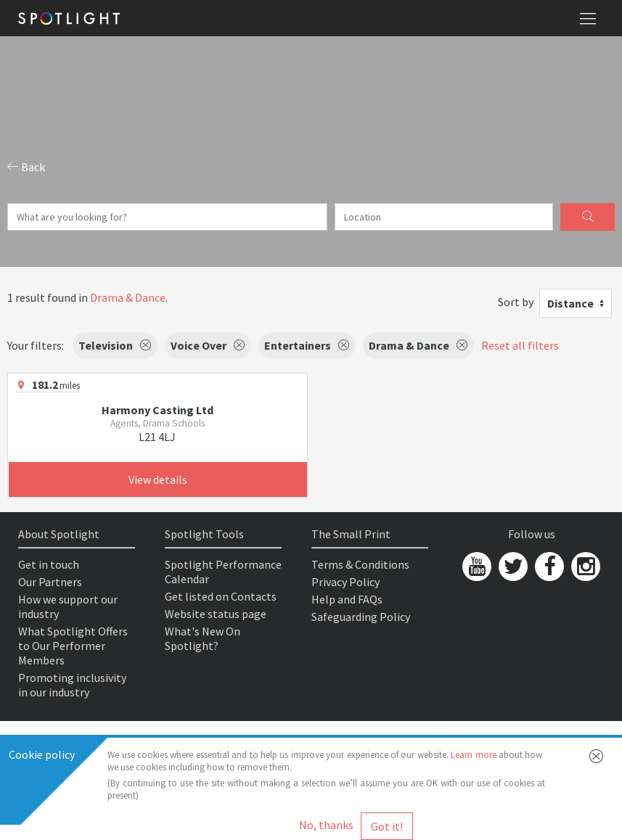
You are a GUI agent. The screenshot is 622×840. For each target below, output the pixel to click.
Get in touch (49, 564)
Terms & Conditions (360, 564)
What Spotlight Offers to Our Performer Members (73, 646)
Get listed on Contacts (221, 596)
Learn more (473, 755)
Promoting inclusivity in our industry (72, 685)
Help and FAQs (347, 599)
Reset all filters (520, 345)
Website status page (216, 614)
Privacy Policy (345, 582)
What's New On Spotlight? (202, 638)
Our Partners (50, 582)
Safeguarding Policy (361, 617)
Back (26, 167)
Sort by (516, 302)
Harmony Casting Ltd (157, 410)
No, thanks (326, 825)
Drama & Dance (128, 297)
